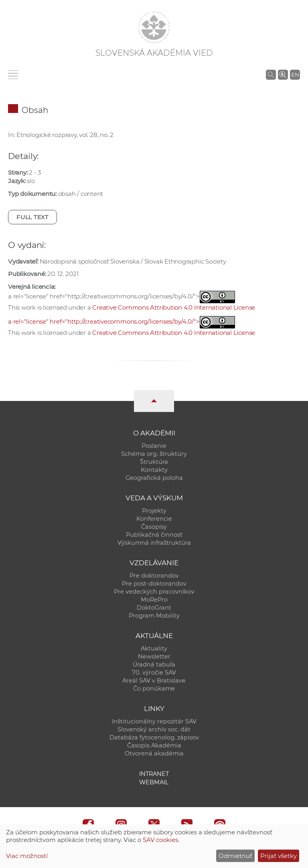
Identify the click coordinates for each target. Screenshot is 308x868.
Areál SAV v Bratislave (154, 681)
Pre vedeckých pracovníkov (154, 592)
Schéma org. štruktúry (154, 454)
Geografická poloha (154, 478)
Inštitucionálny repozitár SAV (154, 721)
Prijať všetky (279, 856)
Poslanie (154, 446)
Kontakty (154, 470)
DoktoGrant (154, 608)
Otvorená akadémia (154, 753)
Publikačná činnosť (154, 535)
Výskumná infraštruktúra (154, 543)
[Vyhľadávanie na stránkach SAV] (271, 75)
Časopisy (154, 527)
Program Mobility (154, 616)
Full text (32, 217)
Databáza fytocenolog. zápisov (154, 737)
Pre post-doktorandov (154, 584)
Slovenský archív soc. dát (154, 729)
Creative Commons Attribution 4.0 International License (174, 307)
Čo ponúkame (154, 689)
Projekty (154, 511)
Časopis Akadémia (154, 745)
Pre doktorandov (154, 576)
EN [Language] (295, 75)
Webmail (154, 782)
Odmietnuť (235, 856)
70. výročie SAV (154, 673)
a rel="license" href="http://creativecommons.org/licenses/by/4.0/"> (122, 321)
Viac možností (27, 856)
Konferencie (154, 519)
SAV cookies (160, 840)
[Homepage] (154, 27)
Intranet (154, 774)
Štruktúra (154, 462)
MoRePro (154, 600)
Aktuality (154, 648)
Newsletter (154, 657)
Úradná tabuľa (154, 665)
